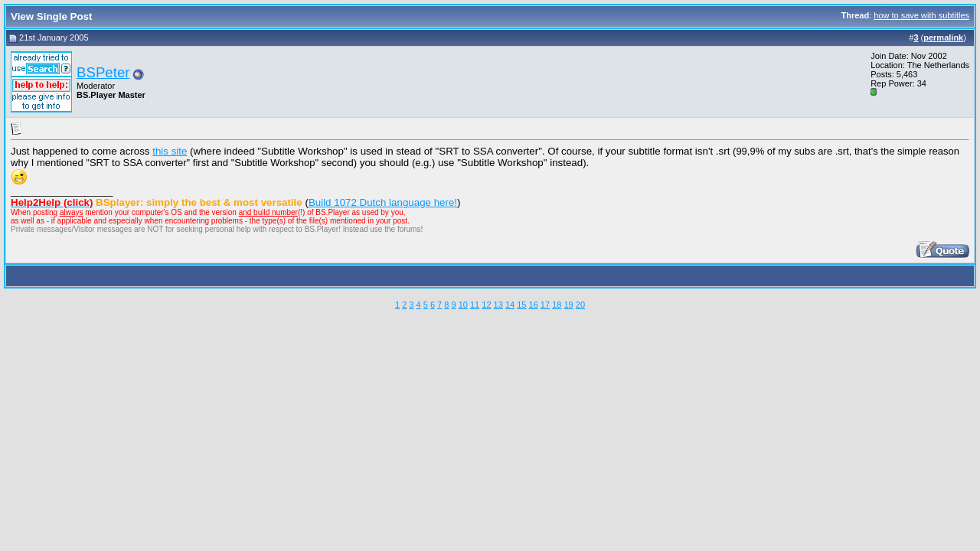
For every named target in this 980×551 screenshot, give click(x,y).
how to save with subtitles (921, 15)
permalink (943, 37)
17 (545, 305)
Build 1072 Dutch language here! (383, 202)
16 (534, 305)
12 (486, 305)
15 (521, 305)
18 (557, 305)
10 (463, 305)
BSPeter (103, 72)
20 (580, 305)
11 (475, 305)
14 (510, 305)
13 (498, 305)
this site (170, 151)
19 (568, 305)
